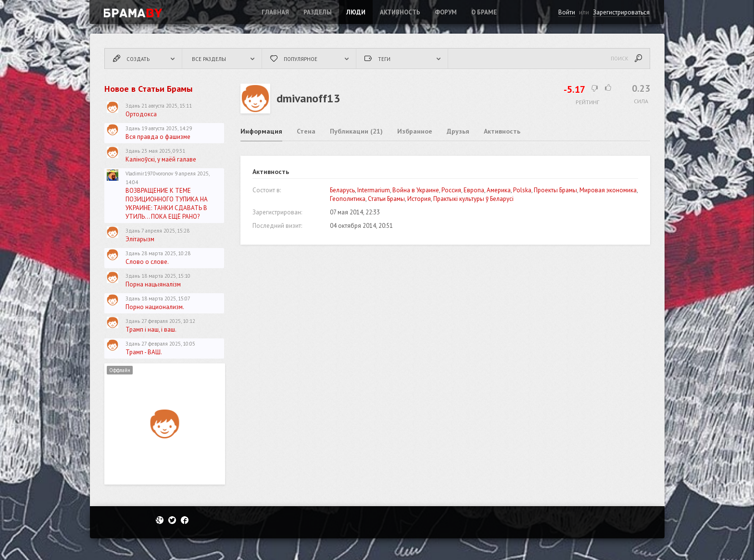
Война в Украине (416, 190)
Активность (400, 12)
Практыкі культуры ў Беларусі (473, 199)
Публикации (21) (356, 131)
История (419, 199)
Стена (306, 131)
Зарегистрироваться (621, 12)
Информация (261, 131)
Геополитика (348, 199)
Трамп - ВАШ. (144, 352)
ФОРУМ (446, 12)
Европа (474, 190)
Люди (356, 12)
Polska (522, 190)
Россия (451, 190)
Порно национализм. (155, 307)
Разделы (318, 12)
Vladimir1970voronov (149, 174)
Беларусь (342, 190)
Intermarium (374, 190)
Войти (567, 12)
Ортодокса (141, 114)
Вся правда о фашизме (158, 137)
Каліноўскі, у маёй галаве (161, 159)
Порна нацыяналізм (153, 284)
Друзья (458, 131)
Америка (499, 190)
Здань (133, 106)
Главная (275, 12)
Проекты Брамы (555, 190)
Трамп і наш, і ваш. (151, 330)
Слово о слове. (147, 262)
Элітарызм (140, 239)
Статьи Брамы (386, 199)
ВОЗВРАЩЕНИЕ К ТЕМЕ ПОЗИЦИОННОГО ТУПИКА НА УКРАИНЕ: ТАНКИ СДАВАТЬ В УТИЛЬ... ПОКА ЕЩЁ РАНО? (167, 204)
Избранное (415, 131)
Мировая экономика (608, 190)
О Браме (484, 12)
